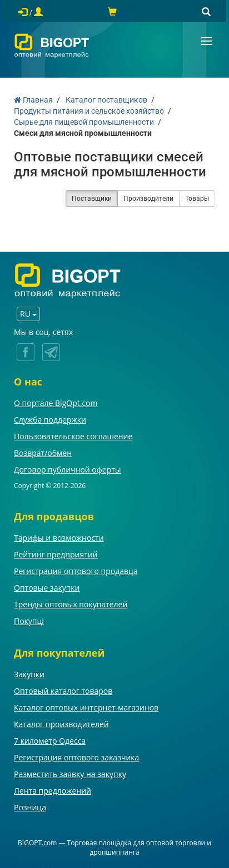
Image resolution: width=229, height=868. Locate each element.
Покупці (29, 621)
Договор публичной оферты (68, 469)
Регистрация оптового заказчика (76, 757)
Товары (197, 199)
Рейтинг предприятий (56, 554)
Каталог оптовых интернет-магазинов (86, 707)
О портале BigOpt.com (56, 403)
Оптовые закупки (47, 588)
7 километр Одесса (50, 741)
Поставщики (92, 199)
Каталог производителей (61, 724)
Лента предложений (53, 791)
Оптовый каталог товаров (63, 691)
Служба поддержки (50, 420)
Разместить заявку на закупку (70, 774)
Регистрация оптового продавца (76, 571)
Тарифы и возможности (59, 538)
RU (28, 314)
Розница (30, 807)
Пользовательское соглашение (73, 436)
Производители (148, 199)
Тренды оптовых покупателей (71, 604)
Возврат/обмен (43, 453)
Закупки (29, 674)
